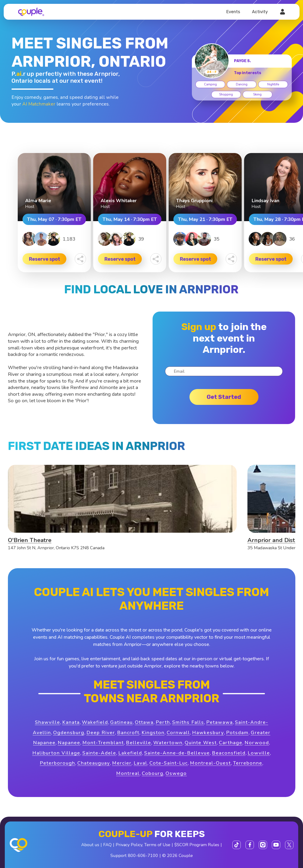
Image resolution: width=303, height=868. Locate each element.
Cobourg (153, 773)
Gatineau (121, 722)
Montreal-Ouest (210, 763)
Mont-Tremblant (103, 743)
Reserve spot (45, 259)
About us (90, 845)
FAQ (107, 845)
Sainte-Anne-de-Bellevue (177, 753)
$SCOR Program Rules (197, 845)
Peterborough (57, 763)
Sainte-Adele (99, 753)
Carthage (231, 743)
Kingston (153, 733)
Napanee (69, 743)
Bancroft (128, 733)
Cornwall (178, 733)
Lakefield (130, 753)
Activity (260, 12)
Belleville (139, 743)
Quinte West (201, 743)
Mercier (122, 763)
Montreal (128, 773)
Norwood (257, 743)
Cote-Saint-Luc (169, 763)
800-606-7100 (143, 856)
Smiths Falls (188, 722)
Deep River (101, 733)
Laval (140, 763)
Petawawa (220, 722)
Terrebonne (248, 763)
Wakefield (95, 722)
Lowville (259, 753)
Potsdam (237, 733)
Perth (163, 722)
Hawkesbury (208, 733)
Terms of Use (157, 845)
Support (118, 856)
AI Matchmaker (39, 104)
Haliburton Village (56, 753)
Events (233, 12)
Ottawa (144, 722)
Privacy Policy (129, 845)
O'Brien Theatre (30, 540)
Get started (224, 397)
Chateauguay (94, 763)
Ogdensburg (69, 733)
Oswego (176, 773)
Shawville (48, 722)
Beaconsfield (229, 753)
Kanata (71, 722)
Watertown (168, 743)
